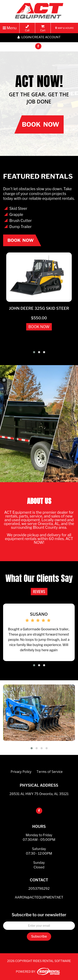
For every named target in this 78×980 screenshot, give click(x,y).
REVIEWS (39, 591)
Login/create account (39, 37)
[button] (34, 352)
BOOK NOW (39, 327)
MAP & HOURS (64, 28)
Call (27, 28)
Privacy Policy (21, 772)
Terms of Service (50, 772)
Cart (43, 28)
